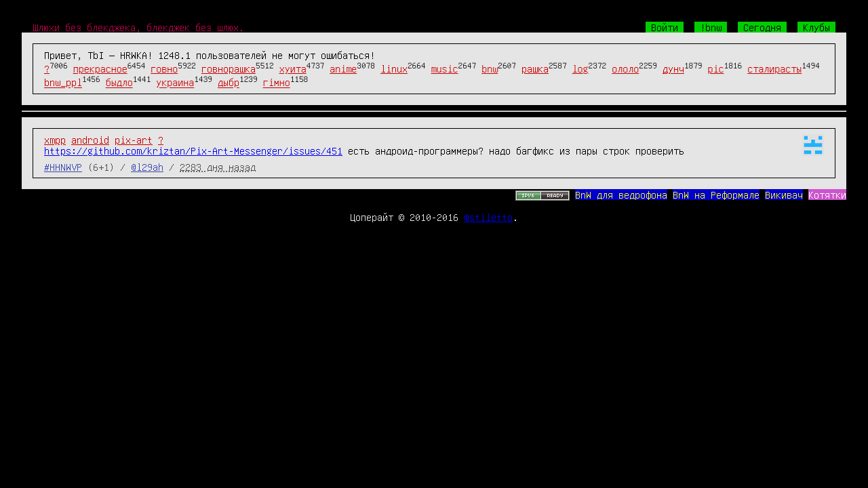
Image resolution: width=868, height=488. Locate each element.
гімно (277, 83)
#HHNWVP (63, 167)
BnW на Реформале (716, 195)
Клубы (816, 27)
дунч (673, 68)
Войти (665, 27)
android (90, 140)
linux (394, 68)
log (580, 68)
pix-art (134, 140)
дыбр (229, 83)
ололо (625, 68)
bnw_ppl (63, 83)
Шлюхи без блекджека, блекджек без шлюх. (138, 27)
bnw (490, 68)
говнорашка (229, 68)
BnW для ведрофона (621, 195)
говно (164, 68)
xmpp (55, 140)
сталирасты (774, 68)
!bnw (711, 27)
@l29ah (147, 167)
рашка (535, 68)
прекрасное (100, 68)
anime (343, 68)
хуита (293, 68)
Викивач (784, 195)
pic (716, 68)
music (445, 68)
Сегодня (762, 27)
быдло (119, 83)
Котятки (827, 195)
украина (175, 83)
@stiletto (488, 217)
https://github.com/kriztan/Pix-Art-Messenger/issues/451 (193, 150)
